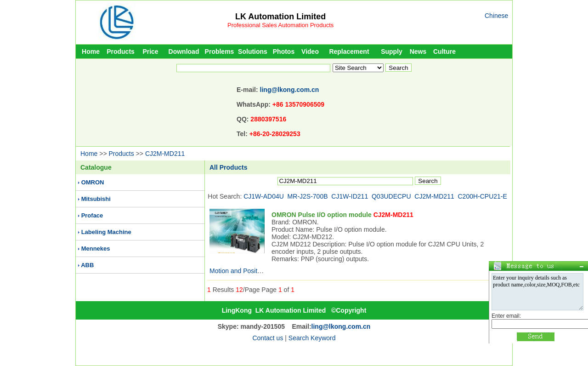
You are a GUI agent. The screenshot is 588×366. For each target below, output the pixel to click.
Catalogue (96, 167)
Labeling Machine (106, 232)
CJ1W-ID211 (350, 196)
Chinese (496, 16)
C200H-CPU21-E (483, 196)
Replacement (349, 51)
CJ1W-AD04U (264, 196)
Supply (392, 51)
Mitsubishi (96, 199)
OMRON (93, 182)
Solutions (253, 51)
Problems (220, 51)
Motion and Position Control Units (257, 271)
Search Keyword (312, 338)
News (418, 51)
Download (184, 51)
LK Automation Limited (280, 17)
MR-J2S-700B (308, 196)
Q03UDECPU (391, 196)
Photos (284, 51)
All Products (228, 167)
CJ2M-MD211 (165, 154)
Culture (444, 51)
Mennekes (96, 249)
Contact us (268, 338)
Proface (92, 215)
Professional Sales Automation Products (280, 25)
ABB (87, 265)
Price (150, 51)
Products (121, 51)
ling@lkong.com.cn (290, 90)
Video (310, 51)
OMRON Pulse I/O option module (342, 215)
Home (91, 51)
